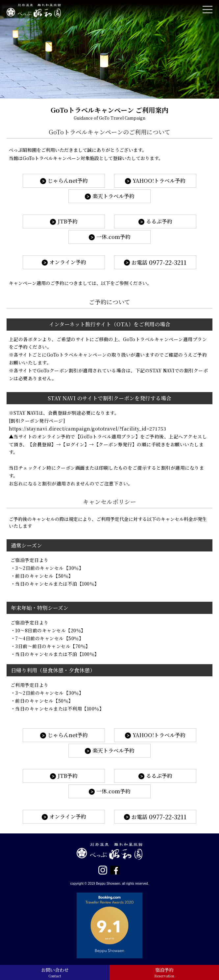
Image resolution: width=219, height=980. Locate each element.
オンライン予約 (68, 262)
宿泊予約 (164, 972)
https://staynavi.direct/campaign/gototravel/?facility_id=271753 (88, 429)
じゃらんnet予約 (68, 181)
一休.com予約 (113, 237)
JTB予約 (68, 221)
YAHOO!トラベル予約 (159, 181)
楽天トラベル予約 (113, 196)
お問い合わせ (55, 972)
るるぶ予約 (159, 221)
